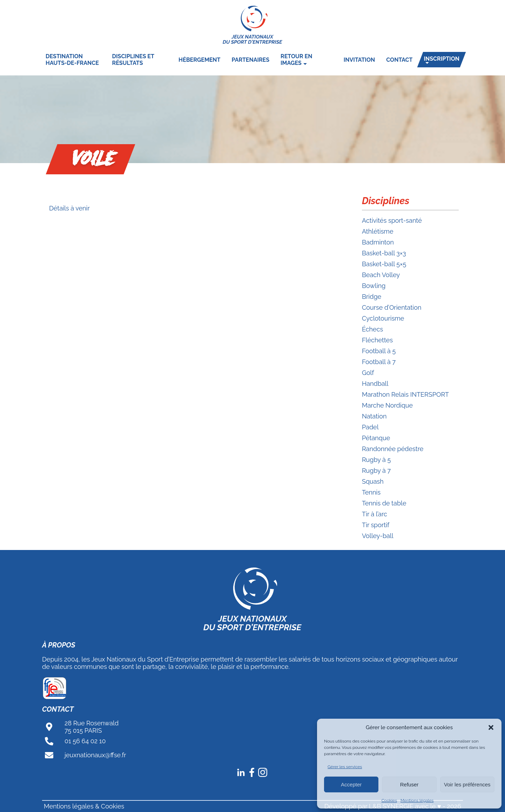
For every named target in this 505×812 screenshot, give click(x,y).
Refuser (409, 784)
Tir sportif (376, 525)
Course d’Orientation (392, 307)
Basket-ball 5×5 (384, 264)
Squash (373, 481)
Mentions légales (417, 800)
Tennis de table (384, 503)
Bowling (374, 286)
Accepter (351, 784)
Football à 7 (379, 362)
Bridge (372, 297)
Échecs (372, 329)
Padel (370, 427)
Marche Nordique (387, 405)
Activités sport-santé (392, 220)
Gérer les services (345, 767)
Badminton (378, 242)
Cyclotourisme (383, 318)
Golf (368, 373)
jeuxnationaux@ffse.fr (95, 755)
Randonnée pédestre (393, 449)
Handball (375, 384)
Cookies (389, 800)
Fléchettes (377, 340)
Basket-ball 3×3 (384, 253)
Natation (374, 416)
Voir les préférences (467, 784)
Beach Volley (381, 275)
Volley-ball (378, 536)
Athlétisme (378, 231)
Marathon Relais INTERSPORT (405, 394)
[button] (491, 727)
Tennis (371, 492)
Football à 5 (379, 351)
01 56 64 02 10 (85, 741)
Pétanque (376, 438)
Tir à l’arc (375, 514)
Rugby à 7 (376, 471)
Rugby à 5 (376, 460)
